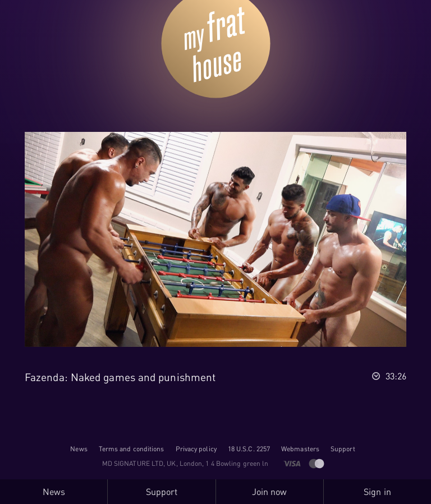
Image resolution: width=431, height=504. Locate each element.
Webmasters (300, 449)
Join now (270, 492)
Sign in (377, 492)
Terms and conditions (132, 449)
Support (343, 449)
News (79, 449)
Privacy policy (196, 449)
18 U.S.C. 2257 (249, 449)
